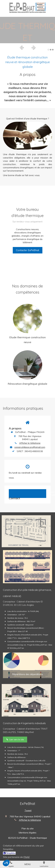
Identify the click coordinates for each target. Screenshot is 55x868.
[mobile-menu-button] (27, 864)
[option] (27, 30)
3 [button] (53, 50)
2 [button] (51, 50)
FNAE (27, 857)
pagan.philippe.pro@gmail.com (30, 447)
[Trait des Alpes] (15, 740)
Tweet (28, 810)
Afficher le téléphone (30, 443)
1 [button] (48, 50)
